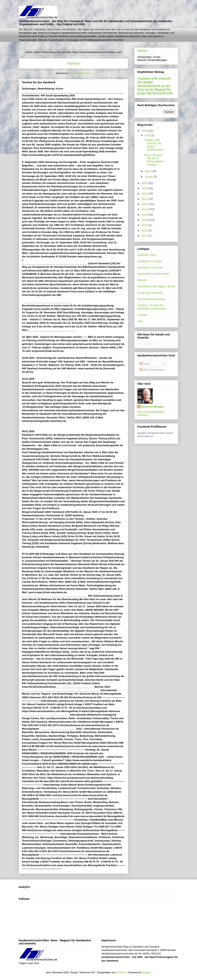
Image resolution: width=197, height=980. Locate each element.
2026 (145, 131)
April (148, 135)
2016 (145, 225)
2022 (145, 199)
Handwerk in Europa (150, 261)
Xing (140, 321)
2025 (145, 183)
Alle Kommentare (152, 370)
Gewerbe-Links (146, 255)
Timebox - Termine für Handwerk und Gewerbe (152, 307)
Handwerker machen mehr (153, 274)
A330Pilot (122, 972)
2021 (145, 204)
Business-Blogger (153, 407)
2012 (145, 236)
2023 (145, 193)
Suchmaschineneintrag (151, 299)
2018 (145, 220)
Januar (149, 177)
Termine (142, 51)
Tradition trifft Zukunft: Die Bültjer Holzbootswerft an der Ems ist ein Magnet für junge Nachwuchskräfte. (155, 86)
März (148, 171)
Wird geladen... (146, 344)
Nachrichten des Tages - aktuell (156, 286)
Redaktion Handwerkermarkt (151, 433)
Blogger (146, 972)
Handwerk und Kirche (150, 268)
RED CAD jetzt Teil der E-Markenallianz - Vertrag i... (155, 160)
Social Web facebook (150, 293)
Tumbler (142, 315)
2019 (145, 215)
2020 (145, 209)
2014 (145, 230)
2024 (145, 188)
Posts (145, 364)
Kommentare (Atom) (80, 73)
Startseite (73, 63)
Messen (142, 280)
